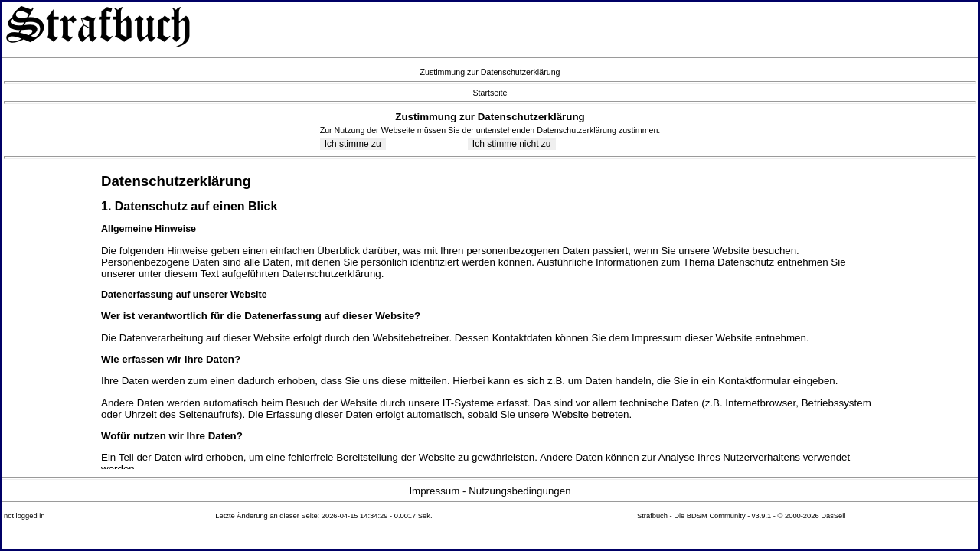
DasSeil (833, 516)
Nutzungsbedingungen (519, 491)
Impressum (434, 491)
